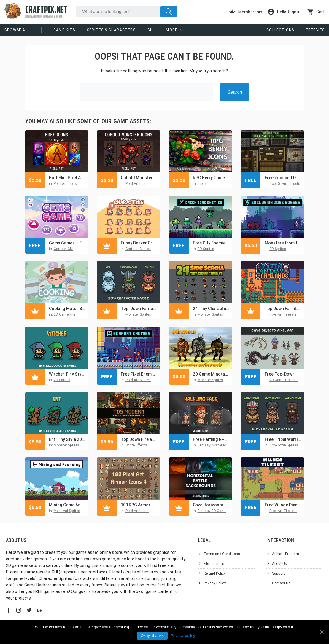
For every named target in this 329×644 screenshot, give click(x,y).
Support (278, 573)
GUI (151, 30)
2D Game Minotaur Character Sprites (211, 374)
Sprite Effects (136, 445)
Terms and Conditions (222, 554)
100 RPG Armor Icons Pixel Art (139, 505)
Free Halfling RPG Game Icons (211, 439)
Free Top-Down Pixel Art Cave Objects (283, 374)
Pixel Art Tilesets (283, 314)
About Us (279, 564)
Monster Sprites (138, 314)
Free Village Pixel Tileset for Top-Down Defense (283, 505)
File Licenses (214, 564)
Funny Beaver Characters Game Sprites (139, 243)
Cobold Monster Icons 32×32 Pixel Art (139, 178)
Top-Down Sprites (284, 445)
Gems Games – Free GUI (67, 243)
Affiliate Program (286, 554)
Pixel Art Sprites (138, 380)
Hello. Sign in (284, 12)
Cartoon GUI (63, 249)
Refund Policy (215, 573)
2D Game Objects (283, 380)
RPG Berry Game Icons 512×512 (211, 178)
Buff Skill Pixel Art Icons (67, 178)
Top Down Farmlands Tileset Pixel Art (283, 309)
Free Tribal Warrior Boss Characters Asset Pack (283, 439)
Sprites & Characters (111, 30)
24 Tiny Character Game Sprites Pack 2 (211, 309)
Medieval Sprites (67, 511)
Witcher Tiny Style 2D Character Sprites (67, 374)
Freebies (315, 30)
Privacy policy (183, 636)
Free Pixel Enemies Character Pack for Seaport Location (139, 374)
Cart (316, 12)
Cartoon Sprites (138, 249)
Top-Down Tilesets (285, 184)
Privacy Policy (215, 583)
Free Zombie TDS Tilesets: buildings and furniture (283, 178)
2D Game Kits (65, 314)
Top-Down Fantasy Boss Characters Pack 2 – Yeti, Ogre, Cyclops (139, 309)
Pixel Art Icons (65, 184)
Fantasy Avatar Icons (215, 445)
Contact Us (281, 583)
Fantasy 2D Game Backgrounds (223, 511)
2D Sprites (206, 249)
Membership (246, 12)
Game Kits (64, 30)
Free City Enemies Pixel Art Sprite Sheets (211, 243)
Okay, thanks (152, 636)
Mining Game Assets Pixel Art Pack (67, 505)
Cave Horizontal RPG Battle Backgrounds (211, 505)
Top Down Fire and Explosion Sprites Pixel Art (139, 439)
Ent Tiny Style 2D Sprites (67, 439)
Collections (280, 30)
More (172, 30)
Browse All (17, 30)
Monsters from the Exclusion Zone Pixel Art (283, 243)
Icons (202, 184)
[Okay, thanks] (322, 632)
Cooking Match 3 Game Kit (67, 309)
